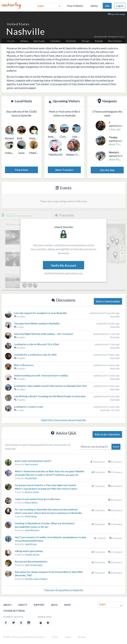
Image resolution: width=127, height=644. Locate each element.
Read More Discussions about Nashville (63, 420)
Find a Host (22, 170)
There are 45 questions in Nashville (63, 590)
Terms (55, 637)
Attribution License (116, 37)
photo (96, 37)
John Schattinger (34, 565)
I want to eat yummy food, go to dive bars (38, 499)
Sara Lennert (32, 464)
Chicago (86, 41)
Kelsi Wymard (32, 530)
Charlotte (71, 41)
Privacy (68, 637)
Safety (94, 6)
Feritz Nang (31, 516)
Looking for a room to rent (29, 407)
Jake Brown (31, 544)
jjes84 (104, 37)
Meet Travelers (64, 170)
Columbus (55, 41)
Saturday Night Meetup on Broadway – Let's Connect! (44, 334)
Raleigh (99, 41)
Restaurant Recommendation (31, 561)
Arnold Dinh (31, 478)
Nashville (115, 316)
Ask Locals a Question (107, 434)
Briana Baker (31, 502)
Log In (120, 6)
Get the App (107, 170)
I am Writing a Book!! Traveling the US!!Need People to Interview (50, 396)
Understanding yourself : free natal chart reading (41, 375)
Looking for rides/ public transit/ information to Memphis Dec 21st (50, 386)
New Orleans (115, 41)
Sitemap (82, 637)
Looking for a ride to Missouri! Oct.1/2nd (36, 344)
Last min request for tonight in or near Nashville (40, 313)
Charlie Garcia (32, 555)
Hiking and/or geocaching (29, 551)
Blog (54, 605)
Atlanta (24, 41)
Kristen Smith (32, 492)
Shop (67, 605)
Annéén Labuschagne (36, 579)
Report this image (117, 14)
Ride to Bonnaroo (24, 365)
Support (39, 605)
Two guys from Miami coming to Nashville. (37, 323)
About (8, 605)
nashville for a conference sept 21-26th (35, 355)
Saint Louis (39, 41)
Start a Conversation (108, 301)
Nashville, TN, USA (110, 410)
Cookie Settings (14, 611)
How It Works (75, 6)
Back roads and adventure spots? (33, 461)
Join (107, 6)
